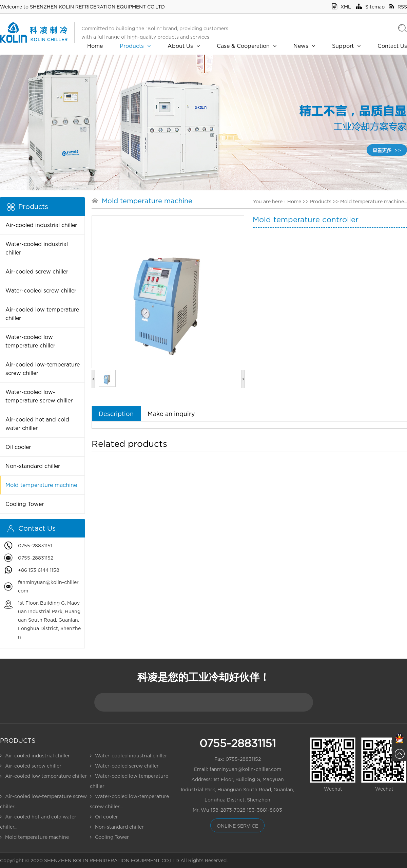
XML (342, 7)
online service (237, 826)
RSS (398, 7)
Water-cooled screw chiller (41, 290)
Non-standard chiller (33, 466)
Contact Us (392, 46)
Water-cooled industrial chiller (37, 248)
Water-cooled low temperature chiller (30, 341)
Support (346, 46)
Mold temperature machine (41, 485)
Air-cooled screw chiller (37, 271)
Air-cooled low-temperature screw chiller (43, 369)
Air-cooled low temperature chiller (42, 314)
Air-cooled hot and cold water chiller (37, 424)
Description (116, 414)
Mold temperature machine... (374, 201)
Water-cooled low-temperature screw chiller (39, 396)
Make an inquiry (171, 414)
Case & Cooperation (247, 46)
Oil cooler (18, 447)
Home (95, 46)
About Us (184, 46)
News (304, 46)
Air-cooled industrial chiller (41, 225)
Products (135, 46)
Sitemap (370, 7)
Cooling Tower (25, 504)
